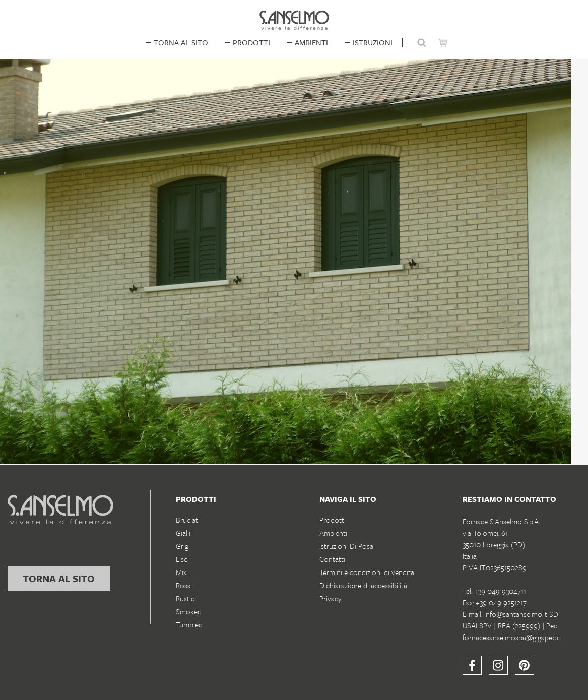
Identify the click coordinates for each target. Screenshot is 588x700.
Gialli (183, 533)
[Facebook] (472, 665)
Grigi (183, 546)
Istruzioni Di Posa (346, 546)
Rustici (186, 598)
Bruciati (188, 520)
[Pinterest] (525, 665)
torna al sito (59, 578)
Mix (181, 572)
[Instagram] (498, 665)
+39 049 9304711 (500, 591)
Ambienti (333, 533)
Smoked (189, 611)
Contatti (332, 559)
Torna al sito (181, 42)
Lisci (182, 559)
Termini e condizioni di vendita (367, 572)
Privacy (331, 598)
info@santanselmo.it (516, 614)
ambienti (311, 42)
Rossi (184, 585)
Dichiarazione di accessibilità (363, 585)
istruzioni (373, 42)
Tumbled (189, 624)
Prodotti (251, 42)
